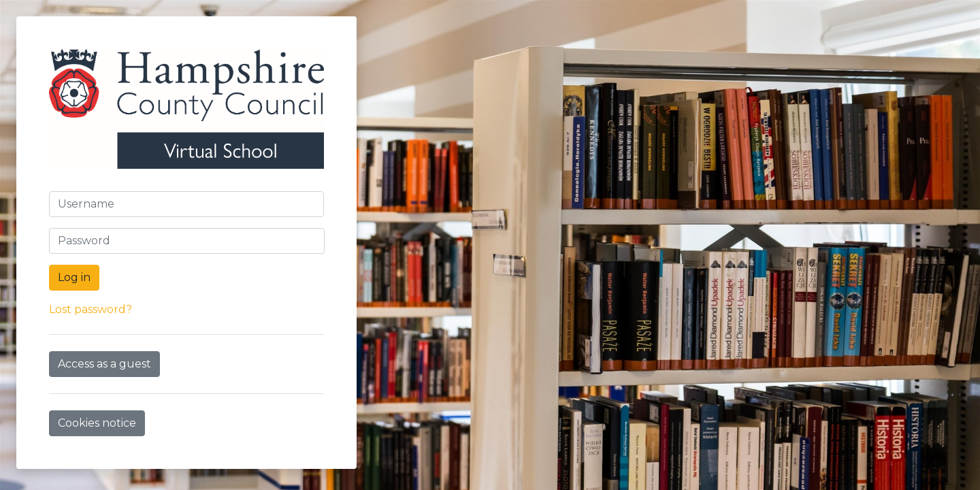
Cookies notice (97, 423)
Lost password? (91, 309)
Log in (74, 277)
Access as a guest (104, 364)
